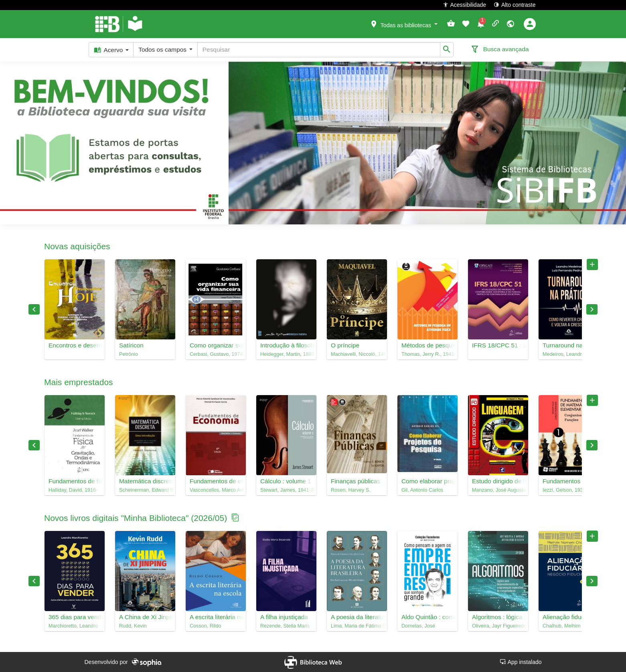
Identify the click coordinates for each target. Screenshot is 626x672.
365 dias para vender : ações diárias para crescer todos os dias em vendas (75, 617)
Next (592, 309)
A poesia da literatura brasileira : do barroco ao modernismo (357, 617)
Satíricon (131, 345)
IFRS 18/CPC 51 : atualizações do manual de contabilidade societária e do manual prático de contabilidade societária (498, 345)
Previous (34, 309)
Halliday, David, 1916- (73, 490)
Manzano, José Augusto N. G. (498, 490)
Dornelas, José (418, 626)
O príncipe (345, 345)
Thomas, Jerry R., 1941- (427, 354)
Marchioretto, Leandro (73, 626)
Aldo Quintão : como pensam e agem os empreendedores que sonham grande (427, 617)
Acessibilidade (465, 5)
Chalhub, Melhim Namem (569, 626)
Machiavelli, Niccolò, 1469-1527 (357, 354)
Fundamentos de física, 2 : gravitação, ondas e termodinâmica (75, 481)
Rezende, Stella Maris (285, 626)
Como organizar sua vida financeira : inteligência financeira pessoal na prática (216, 345)
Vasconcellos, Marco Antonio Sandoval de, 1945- (216, 490)
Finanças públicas (356, 481)
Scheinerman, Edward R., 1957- (145, 490)
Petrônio (129, 354)
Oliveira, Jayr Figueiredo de (498, 626)
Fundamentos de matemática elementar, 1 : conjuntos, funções (569, 481)
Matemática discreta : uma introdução (145, 481)
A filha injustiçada (284, 617)
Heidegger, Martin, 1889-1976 (286, 354)
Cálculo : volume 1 (286, 481)
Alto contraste (515, 5)
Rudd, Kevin (133, 626)
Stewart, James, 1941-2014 (286, 490)
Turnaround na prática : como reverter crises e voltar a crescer (569, 345)
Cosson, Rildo (205, 626)
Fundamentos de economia (216, 481)
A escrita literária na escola (216, 617)
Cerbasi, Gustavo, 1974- (216, 354)
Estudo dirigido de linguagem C (498, 481)
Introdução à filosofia (286, 345)
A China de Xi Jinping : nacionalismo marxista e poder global (145, 617)
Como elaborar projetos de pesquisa (427, 481)
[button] (403, 24)
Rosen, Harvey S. (351, 490)
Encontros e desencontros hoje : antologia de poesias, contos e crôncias (75, 345)
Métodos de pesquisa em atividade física (427, 345)
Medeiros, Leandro (564, 354)
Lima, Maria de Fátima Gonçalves (357, 626)
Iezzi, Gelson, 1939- (565, 490)
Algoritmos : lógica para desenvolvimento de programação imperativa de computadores (498, 617)
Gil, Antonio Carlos (422, 490)
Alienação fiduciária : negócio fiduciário (569, 617)
